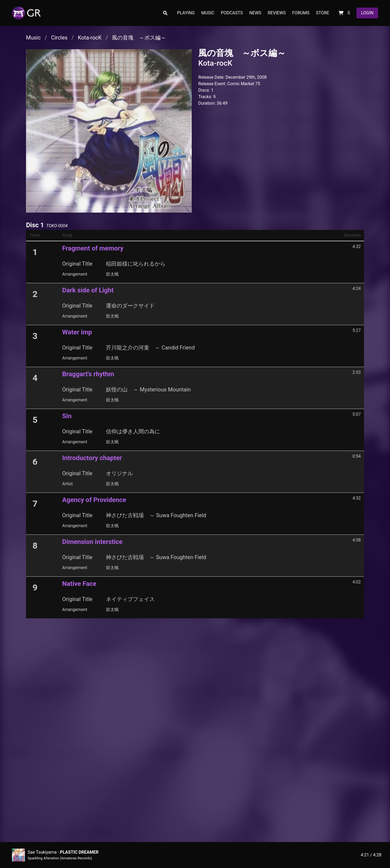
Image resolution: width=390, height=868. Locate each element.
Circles (59, 38)
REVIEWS (277, 13)
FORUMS (301, 13)
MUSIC (208, 13)
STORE (322, 13)
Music (33, 38)
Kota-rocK (90, 38)
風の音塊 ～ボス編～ (139, 38)
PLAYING (186, 13)
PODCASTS (232, 13)
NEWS (255, 13)
